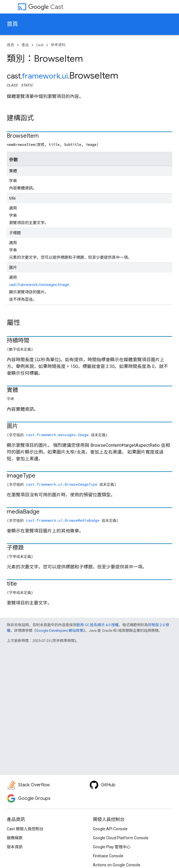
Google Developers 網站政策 (60, 631)
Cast (46, 7)
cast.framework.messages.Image (39, 285)
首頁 (12, 24)
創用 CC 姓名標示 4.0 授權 (98, 625)
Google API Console (110, 829)
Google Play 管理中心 (112, 847)
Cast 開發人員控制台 (25, 829)
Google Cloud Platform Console (121, 838)
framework (41, 76)
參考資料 (58, 45)
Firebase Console (108, 856)
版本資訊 (15, 847)
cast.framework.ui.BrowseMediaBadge (63, 520)
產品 (25, 45)
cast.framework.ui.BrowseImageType (61, 484)
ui (65, 76)
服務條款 (15, 838)
